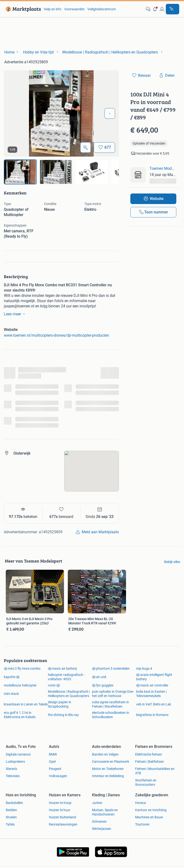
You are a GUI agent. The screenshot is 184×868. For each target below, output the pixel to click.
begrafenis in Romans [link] (152, 715)
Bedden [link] (11, 810)
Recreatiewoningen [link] (63, 824)
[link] (22, 9)
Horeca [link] (141, 803)
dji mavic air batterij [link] (62, 669)
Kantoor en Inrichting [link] (151, 810)
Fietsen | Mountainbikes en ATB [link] (155, 771)
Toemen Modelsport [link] (163, 168)
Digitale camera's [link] (18, 754)
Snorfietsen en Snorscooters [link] (146, 782)
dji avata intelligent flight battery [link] (154, 677)
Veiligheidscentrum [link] (102, 9)
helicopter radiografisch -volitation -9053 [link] (66, 677)
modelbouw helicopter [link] (20, 685)
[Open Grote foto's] (86, 147)
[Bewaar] (104, 147)
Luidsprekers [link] (15, 762)
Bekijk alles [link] (172, 562)
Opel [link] (52, 762)
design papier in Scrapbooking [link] (60, 704)
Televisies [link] (13, 776)
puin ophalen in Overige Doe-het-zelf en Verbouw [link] (113, 694)
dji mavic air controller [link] (152, 685)
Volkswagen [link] (58, 776)
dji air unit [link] (99, 677)
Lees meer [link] (15, 314)
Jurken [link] (97, 803)
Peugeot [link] (55, 769)
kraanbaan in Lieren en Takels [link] (26, 704)
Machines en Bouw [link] (149, 817)
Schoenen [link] (99, 821)
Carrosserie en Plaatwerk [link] (111, 762)
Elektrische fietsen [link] (149, 754)
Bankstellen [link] (14, 803)
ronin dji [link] (54, 685)
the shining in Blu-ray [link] (63, 715)
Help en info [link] (53, 9)
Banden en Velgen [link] (105, 754)
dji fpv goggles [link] (103, 685)
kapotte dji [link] (12, 677)
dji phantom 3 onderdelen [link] (111, 669)
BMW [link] (53, 754)
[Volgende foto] (110, 113)
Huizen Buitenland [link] (62, 817)
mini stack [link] (11, 694)
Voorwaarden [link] (74, 9)
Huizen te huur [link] (60, 810)
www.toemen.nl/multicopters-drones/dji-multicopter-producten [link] (56, 335)
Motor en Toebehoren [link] (108, 769)
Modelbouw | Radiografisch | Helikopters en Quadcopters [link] (69, 694)
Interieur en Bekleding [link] (108, 776)
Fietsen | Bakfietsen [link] (149, 762)
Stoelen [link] (11, 817)
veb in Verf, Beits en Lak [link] (154, 704)
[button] (155, 9)
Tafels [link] (10, 824)
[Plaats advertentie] (172, 9)
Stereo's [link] (11, 769)
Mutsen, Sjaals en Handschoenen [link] (105, 812)
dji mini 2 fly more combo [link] (22, 669)
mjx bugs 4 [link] (144, 669)
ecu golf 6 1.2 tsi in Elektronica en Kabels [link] (20, 715)
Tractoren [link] (142, 824)
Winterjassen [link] (102, 829)
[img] (20, 172)
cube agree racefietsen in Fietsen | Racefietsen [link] (110, 704)
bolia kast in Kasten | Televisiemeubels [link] (151, 694)
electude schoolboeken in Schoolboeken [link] (111, 715)
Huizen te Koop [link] (60, 803)
